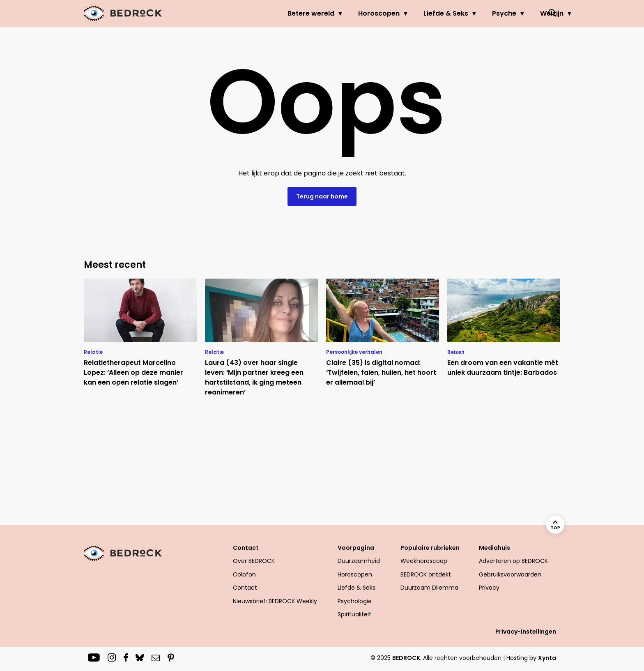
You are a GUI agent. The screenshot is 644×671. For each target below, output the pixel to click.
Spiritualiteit (354, 614)
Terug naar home (322, 196)
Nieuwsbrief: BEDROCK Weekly (275, 601)
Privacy (489, 588)
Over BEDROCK (254, 561)
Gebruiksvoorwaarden (510, 574)
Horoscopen (339, 13)
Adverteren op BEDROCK (513, 561)
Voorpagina (356, 548)
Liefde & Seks (406, 13)
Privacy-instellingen (526, 632)
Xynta (547, 658)
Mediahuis (494, 548)
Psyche (465, 13)
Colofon (244, 574)
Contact (246, 548)
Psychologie (355, 601)
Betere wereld (271, 13)
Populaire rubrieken (430, 548)
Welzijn (512, 13)
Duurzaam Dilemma (429, 588)
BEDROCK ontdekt (426, 574)
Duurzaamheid (359, 561)
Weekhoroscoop (424, 561)
